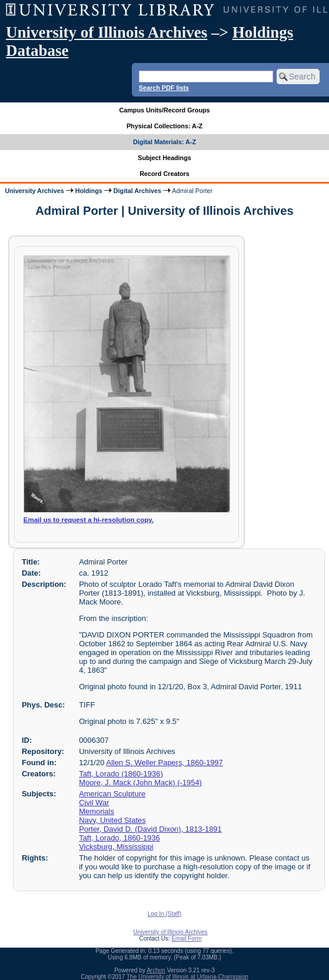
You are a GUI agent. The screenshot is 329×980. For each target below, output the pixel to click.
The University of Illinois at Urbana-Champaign (187, 977)
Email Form (186, 939)
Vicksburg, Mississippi (116, 847)
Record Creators (164, 174)
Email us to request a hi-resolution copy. (89, 520)
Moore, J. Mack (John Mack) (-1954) (140, 783)
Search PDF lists (164, 88)
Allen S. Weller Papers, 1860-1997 (164, 763)
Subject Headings (164, 158)
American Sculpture (112, 794)
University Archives (34, 191)
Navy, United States (112, 820)
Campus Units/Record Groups (164, 110)
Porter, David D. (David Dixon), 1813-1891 (150, 829)
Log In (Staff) (165, 914)
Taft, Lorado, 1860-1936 (119, 838)
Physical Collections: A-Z (164, 126)
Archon (156, 970)
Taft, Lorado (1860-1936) (121, 774)
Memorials (97, 811)
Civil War (94, 803)
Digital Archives (137, 191)
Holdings (89, 191)
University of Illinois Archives (107, 32)
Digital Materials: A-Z (164, 142)
